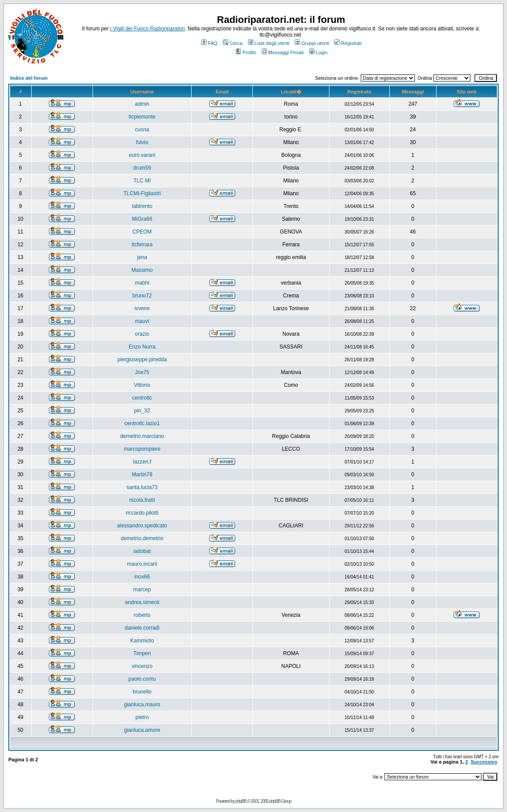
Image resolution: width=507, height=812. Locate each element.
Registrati (348, 43)
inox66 (142, 577)
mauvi (142, 321)
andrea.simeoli (142, 602)
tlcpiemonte (142, 117)
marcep (142, 590)
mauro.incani (142, 564)
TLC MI (142, 181)
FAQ (209, 43)
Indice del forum (29, 78)
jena (142, 257)
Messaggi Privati (283, 52)
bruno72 (142, 296)
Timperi (142, 653)
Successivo (484, 762)
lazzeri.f (142, 462)
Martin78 (142, 475)
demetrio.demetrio (142, 538)
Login (318, 52)
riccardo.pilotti (142, 513)
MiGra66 (142, 219)
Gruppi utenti (312, 43)
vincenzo (142, 666)
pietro (142, 717)
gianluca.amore (142, 730)
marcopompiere (142, 449)
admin (142, 104)
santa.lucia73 (142, 487)
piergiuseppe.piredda (142, 360)
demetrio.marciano (142, 436)
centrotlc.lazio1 (142, 423)
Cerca (233, 43)
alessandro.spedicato (142, 526)
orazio (142, 334)
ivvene (142, 308)
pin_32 (142, 411)
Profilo (246, 52)
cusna (142, 130)
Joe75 (142, 372)
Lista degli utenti (269, 43)
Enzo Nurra (142, 347)
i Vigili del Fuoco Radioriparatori (147, 29)
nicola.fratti (142, 500)
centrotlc (142, 398)
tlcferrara (142, 245)
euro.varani (142, 155)
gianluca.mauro (142, 704)
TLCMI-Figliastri (142, 193)
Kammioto (142, 641)
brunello (142, 692)
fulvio (142, 142)
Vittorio (142, 385)
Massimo (142, 270)
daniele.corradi (142, 628)
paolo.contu (142, 679)
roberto (142, 615)
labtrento (142, 206)
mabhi (142, 283)
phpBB (241, 801)
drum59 (142, 168)
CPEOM (142, 232)
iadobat (142, 551)
